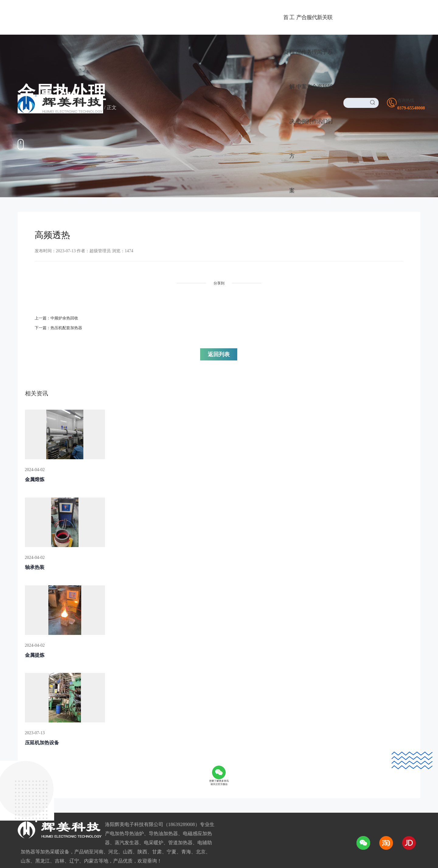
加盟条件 (116, 757)
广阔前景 (116, 737)
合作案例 (65, 108)
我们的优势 (207, 776)
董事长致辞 (207, 747)
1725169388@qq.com (322, 782)
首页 (47, 108)
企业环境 (204, 766)
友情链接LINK (31, 855)
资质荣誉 (204, 757)
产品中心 (32, 725)
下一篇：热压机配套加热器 (60, 325)
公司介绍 (204, 737)
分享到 (168, 283)
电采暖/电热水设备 (38, 747)
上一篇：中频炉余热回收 (58, 315)
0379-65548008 (313, 748)
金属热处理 (91, 108)
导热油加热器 (32, 737)
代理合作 (120, 725)
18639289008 (310, 760)
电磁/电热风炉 (33, 776)
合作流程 (116, 776)
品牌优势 (116, 747)
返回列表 (258, 319)
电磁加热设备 (32, 766)
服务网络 (116, 786)
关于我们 (209, 725)
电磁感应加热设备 (37, 757)
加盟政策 (116, 766)
